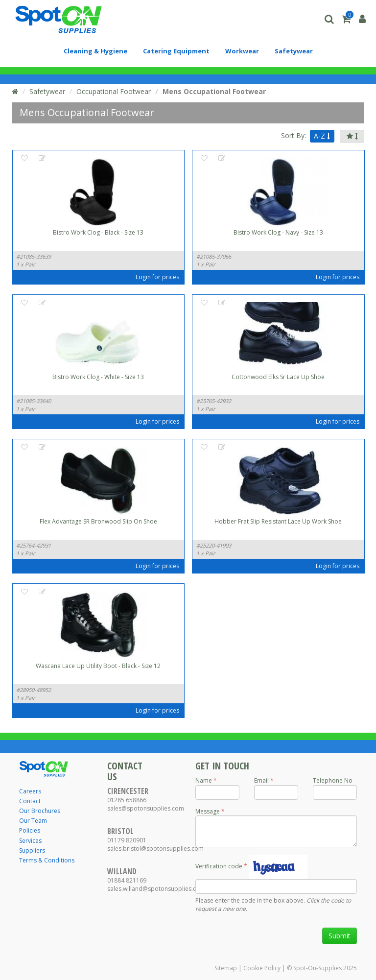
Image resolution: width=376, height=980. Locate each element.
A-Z (322, 136)
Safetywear (47, 91)
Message (208, 811)
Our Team (33, 821)
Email (261, 780)
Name (204, 780)
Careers (30, 791)
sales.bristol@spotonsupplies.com (155, 849)
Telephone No (333, 780)
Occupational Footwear (114, 91)
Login (143, 277)
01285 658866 (127, 800)
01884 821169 (127, 880)
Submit (340, 936)
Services (30, 841)
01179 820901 (127, 840)
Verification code (219, 866)
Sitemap (226, 968)
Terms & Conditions (47, 860)
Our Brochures (40, 811)
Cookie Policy (262, 968)
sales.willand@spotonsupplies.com (156, 889)
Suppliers (32, 850)
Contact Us (125, 771)
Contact (30, 801)
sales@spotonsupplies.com (146, 808)
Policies (30, 830)
